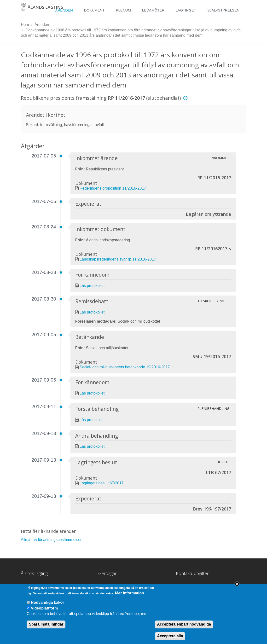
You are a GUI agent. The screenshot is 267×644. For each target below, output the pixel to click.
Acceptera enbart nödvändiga (184, 629)
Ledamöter (153, 10)
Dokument (94, 10)
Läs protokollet (92, 286)
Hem (25, 25)
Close (237, 589)
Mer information (130, 598)
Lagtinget (186, 10)
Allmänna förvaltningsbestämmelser (51, 540)
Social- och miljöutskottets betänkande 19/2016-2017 (125, 367)
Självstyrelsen (223, 10)
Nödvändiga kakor (48, 607)
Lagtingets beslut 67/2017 (102, 483)
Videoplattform (44, 613)
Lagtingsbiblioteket (114, 588)
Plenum (123, 10)
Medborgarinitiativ (152, 588)
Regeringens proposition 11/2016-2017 (113, 188)
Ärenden (64, 10)
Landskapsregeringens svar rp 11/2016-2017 (118, 259)
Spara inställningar (46, 629)
